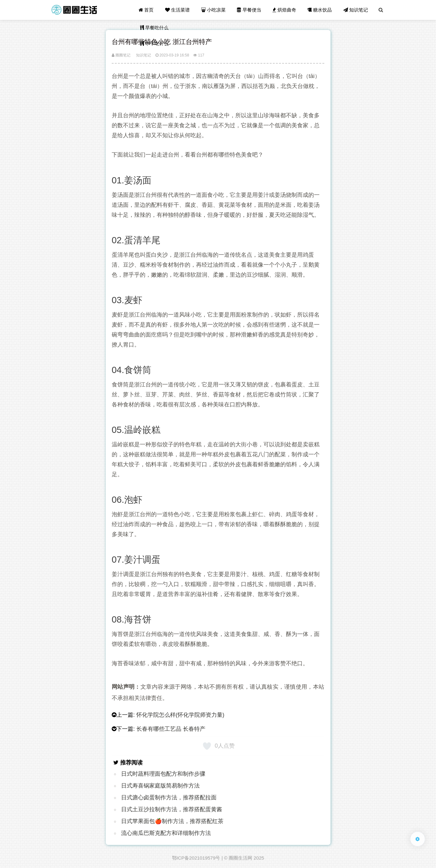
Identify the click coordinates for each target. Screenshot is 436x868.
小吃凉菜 (213, 10)
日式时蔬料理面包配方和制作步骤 (163, 774)
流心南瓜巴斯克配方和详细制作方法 (166, 833)
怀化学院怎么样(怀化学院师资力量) (180, 715)
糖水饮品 (320, 10)
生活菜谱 (177, 10)
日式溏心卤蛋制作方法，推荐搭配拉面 (169, 798)
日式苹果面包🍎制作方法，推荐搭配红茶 (172, 821)
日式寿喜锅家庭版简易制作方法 (160, 786)
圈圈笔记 (121, 55)
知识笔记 (356, 10)
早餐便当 (249, 10)
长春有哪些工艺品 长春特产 (171, 729)
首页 (146, 10)
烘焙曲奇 (284, 10)
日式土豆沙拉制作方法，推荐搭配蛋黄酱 (172, 809)
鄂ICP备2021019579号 (196, 858)
